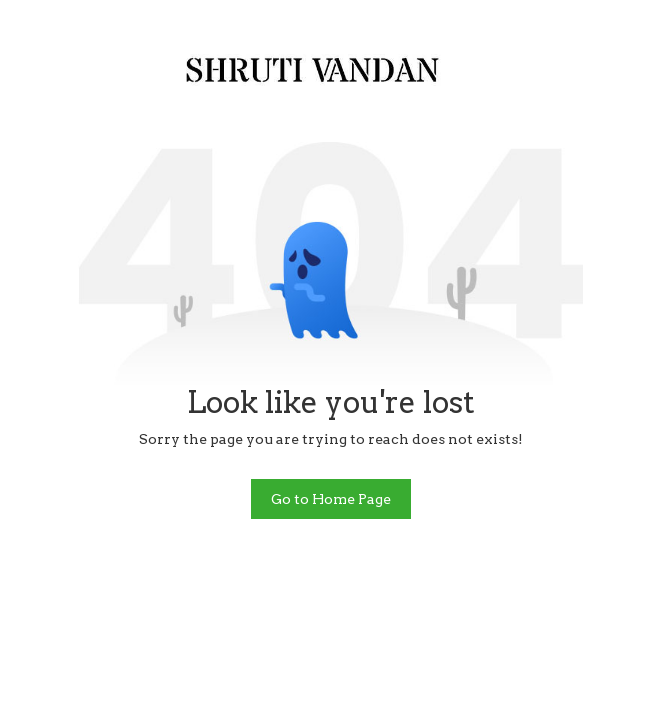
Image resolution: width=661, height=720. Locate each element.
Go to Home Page (331, 499)
